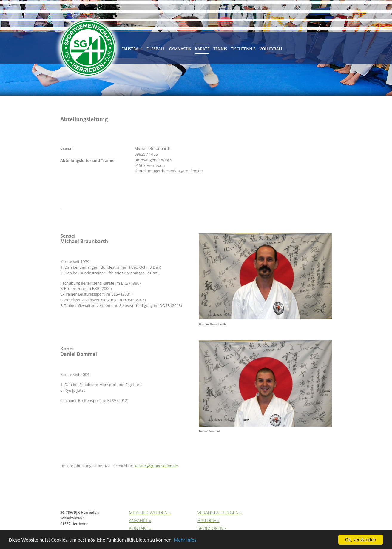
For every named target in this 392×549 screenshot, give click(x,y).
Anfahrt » (140, 520)
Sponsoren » (212, 528)
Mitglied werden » (150, 513)
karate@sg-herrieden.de (156, 466)
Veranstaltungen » (220, 513)
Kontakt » (140, 528)
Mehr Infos (185, 540)
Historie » (208, 520)
